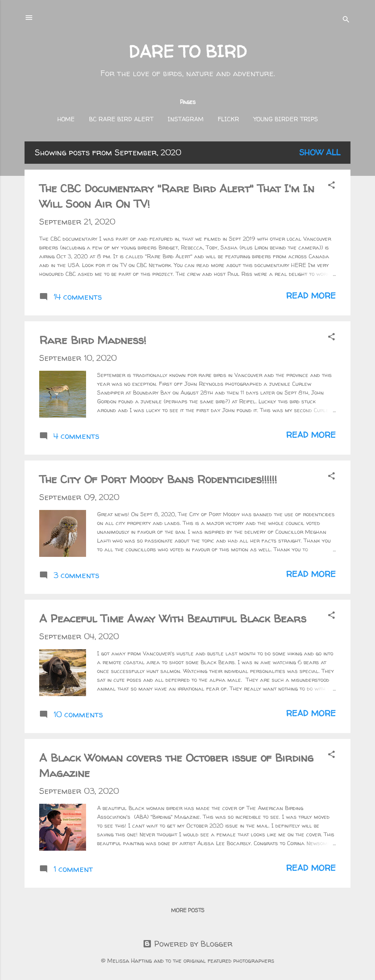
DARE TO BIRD (188, 51)
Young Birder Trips (286, 119)
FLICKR (229, 119)
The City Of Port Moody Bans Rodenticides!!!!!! (158, 479)
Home (66, 119)
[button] (331, 186)
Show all (320, 152)
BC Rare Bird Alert (121, 119)
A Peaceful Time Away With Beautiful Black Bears (173, 618)
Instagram (186, 119)
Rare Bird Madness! (93, 340)
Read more (311, 296)
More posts (188, 910)
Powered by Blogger (188, 944)
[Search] (346, 20)
